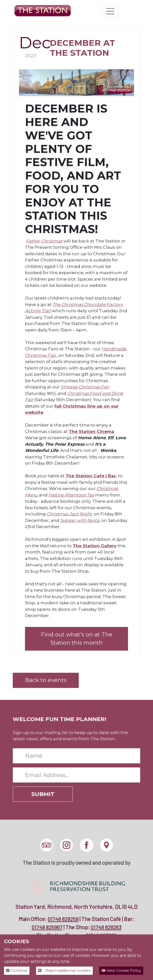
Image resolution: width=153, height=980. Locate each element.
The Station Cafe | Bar (91, 476)
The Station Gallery (95, 546)
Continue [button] (17, 971)
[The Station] (43, 11)
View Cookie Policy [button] (121, 971)
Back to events (46, 680)
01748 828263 (106, 927)
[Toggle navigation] (110, 11)
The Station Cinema (91, 431)
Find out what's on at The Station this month (77, 639)
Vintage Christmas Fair (85, 387)
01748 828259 (63, 919)
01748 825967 (47, 927)
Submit (43, 794)
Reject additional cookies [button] (64, 971)
